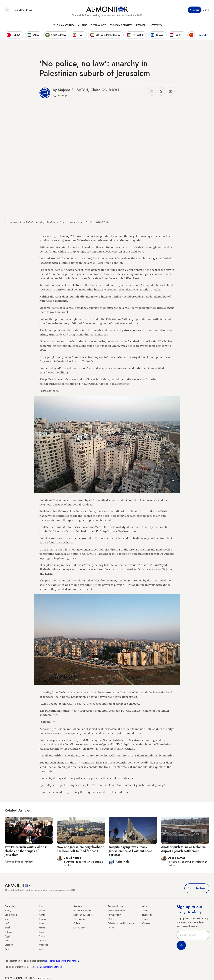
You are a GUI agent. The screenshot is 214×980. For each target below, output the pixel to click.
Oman (42, 915)
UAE (7, 923)
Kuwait (42, 923)
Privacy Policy (115, 915)
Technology (98, 25)
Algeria (43, 949)
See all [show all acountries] (203, 35)
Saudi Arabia (11, 915)
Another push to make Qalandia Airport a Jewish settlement (183, 849)
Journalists (147, 915)
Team (145, 919)
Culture (83, 25)
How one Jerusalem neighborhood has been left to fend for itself (81, 849)
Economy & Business (121, 25)
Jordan (42, 911)
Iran (7, 919)
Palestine (9, 932)
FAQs (111, 919)
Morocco (44, 945)
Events (29, 10)
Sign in (206, 10)
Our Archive (79, 928)
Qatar (8, 941)
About (145, 911)
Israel (7, 928)
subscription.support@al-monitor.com (62, 961)
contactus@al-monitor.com (50, 967)
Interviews (156, 25)
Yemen (42, 928)
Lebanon (9, 945)
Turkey (8, 911)
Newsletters (18, 10)
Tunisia (42, 941)
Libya (42, 932)
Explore (141, 25)
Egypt (7, 936)
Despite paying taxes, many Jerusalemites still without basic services (130, 851)
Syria (7, 949)
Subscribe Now (197, 888)
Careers (146, 923)
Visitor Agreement (117, 911)
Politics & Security (63, 25)
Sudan (42, 936)
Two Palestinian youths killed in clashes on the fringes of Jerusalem (26, 851)
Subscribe (195, 10)
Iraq (41, 906)
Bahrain (43, 919)
